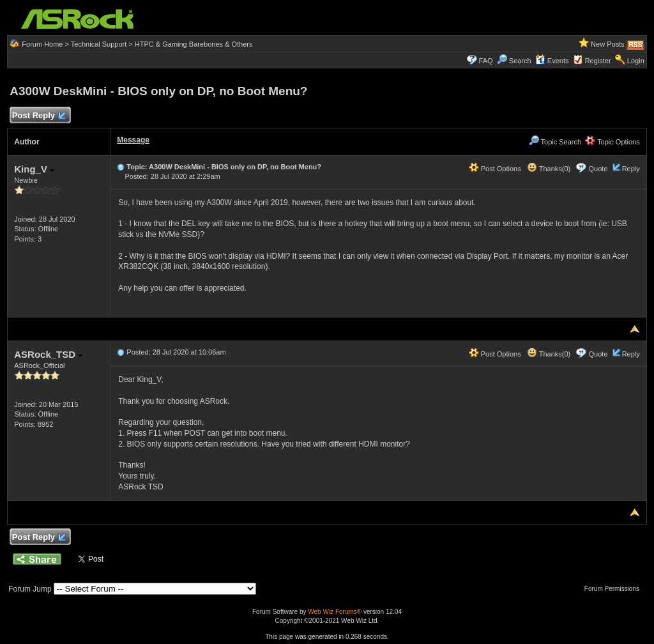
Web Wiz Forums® (335, 612)
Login (636, 61)
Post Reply (38, 116)
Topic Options (612, 142)
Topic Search (555, 142)
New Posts (608, 44)
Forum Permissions (615, 589)
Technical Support (99, 44)
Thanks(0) (549, 169)
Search (520, 61)
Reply (631, 169)
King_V (34, 169)
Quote (598, 169)
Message (133, 140)
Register (598, 61)
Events (552, 61)
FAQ (486, 61)
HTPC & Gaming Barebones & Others (194, 44)
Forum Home (42, 44)
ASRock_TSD (48, 354)
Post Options (495, 169)
